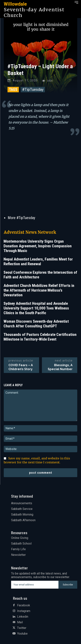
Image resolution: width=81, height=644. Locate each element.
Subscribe (68, 585)
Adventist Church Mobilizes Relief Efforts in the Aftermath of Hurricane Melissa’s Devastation (39, 290)
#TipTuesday (33, 89)
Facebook (24, 605)
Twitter (22, 628)
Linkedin (23, 617)
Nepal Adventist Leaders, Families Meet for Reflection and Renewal (38, 262)
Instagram (24, 611)
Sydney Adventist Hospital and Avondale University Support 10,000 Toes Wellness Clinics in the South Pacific (36, 308)
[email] (35, 585)
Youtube (22, 634)
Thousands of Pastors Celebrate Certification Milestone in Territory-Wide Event (40, 337)
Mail (20, 622)
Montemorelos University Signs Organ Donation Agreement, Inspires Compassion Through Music (38, 246)
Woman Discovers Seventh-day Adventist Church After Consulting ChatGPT (36, 324)
